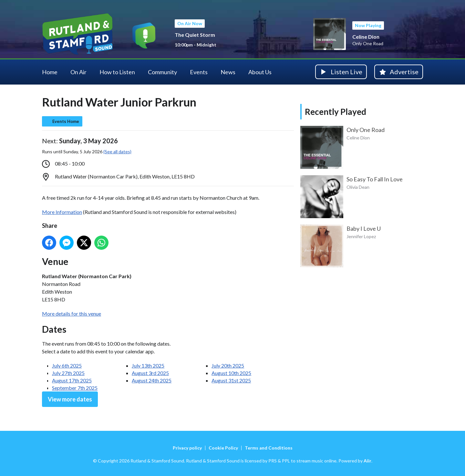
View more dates (70, 399)
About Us (260, 72)
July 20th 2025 (228, 365)
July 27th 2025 (68, 373)
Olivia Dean (358, 187)
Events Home (66, 121)
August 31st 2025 (231, 380)
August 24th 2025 (152, 380)
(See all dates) (117, 152)
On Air (78, 72)
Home (50, 72)
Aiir (367, 461)
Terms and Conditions (269, 448)
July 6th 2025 (67, 365)
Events (199, 72)
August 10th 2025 (231, 373)
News (228, 72)
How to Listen (117, 72)
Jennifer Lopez (361, 236)
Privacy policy (187, 448)
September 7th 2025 (75, 388)
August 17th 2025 (72, 380)
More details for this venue (72, 314)
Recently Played (336, 112)
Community (162, 72)
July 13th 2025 (148, 365)
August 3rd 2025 (150, 373)
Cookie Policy (223, 448)
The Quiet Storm (195, 35)
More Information (62, 212)
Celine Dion (366, 37)
